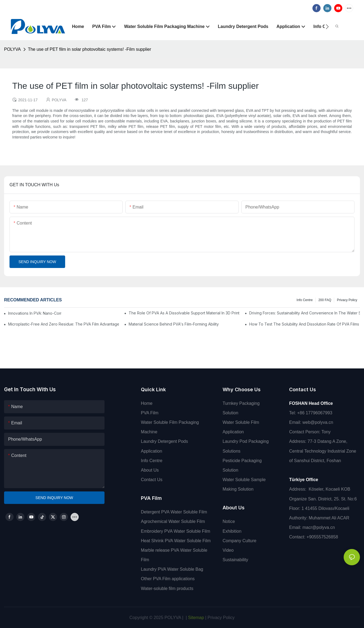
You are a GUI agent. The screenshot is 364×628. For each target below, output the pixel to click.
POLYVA (12, 49)
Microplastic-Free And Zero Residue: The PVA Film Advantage (64, 324)
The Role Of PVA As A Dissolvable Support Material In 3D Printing (184, 313)
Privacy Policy (347, 300)
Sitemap (195, 618)
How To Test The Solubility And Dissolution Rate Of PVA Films (304, 324)
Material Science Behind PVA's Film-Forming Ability (174, 324)
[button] (327, 27)
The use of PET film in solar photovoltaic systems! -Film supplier (90, 49)
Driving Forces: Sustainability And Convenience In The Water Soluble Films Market (305, 313)
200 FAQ (325, 300)
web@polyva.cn (318, 422)
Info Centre (305, 300)
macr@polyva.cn (319, 527)
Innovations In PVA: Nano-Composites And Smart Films (35, 313)
